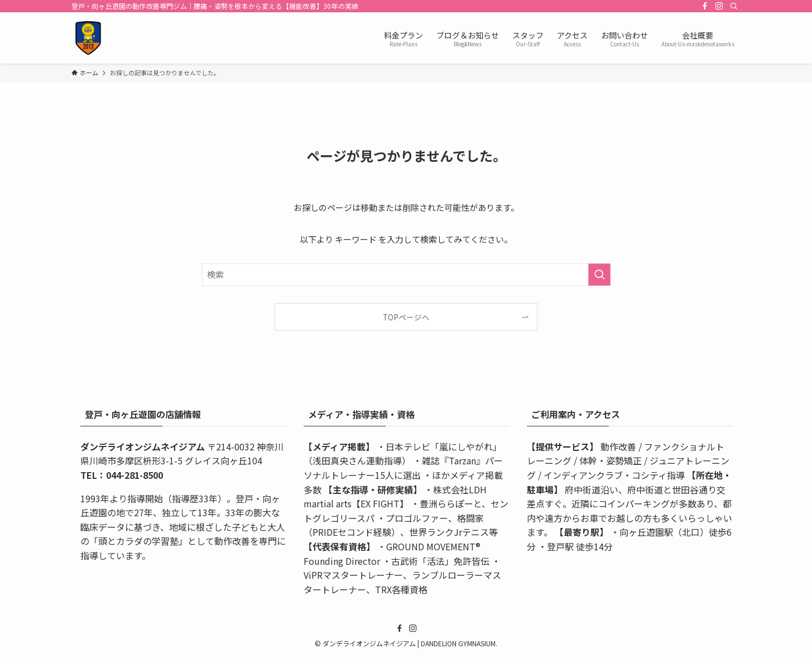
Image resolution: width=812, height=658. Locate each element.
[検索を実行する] (599, 275)
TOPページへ (406, 317)
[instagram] (719, 6)
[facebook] (705, 6)
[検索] (734, 6)
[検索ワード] (406, 275)
